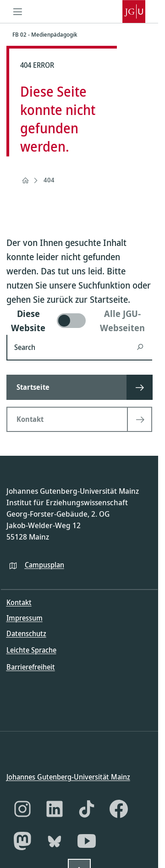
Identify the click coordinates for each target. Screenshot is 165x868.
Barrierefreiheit (31, 666)
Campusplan (44, 564)
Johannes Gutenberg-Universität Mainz (68, 777)
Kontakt (19, 602)
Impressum (25, 618)
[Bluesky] (55, 841)
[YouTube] (87, 841)
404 (49, 180)
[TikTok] (87, 809)
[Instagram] (22, 809)
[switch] (79, 321)
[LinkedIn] (55, 809)
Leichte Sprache (31, 650)
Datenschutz (26, 633)
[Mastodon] (22, 841)
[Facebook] (119, 809)
